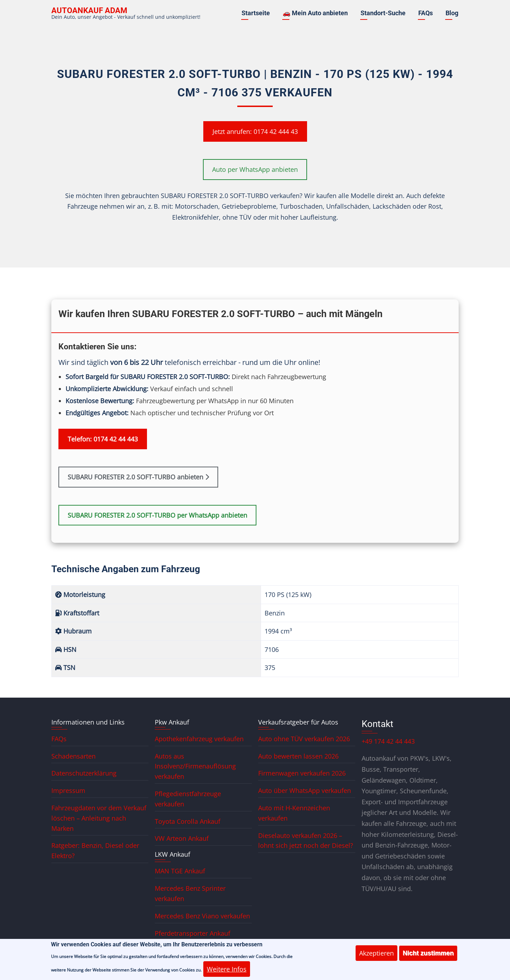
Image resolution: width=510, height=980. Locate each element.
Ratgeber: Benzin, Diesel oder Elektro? (95, 851)
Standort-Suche (383, 13)
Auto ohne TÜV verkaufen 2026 (304, 739)
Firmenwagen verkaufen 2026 (302, 773)
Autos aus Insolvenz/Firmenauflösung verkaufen (195, 766)
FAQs (426, 13)
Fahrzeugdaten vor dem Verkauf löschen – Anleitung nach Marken (99, 818)
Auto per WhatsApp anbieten (255, 169)
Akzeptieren (376, 957)
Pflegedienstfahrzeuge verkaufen (188, 799)
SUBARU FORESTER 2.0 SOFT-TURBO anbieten (138, 477)
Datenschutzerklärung (84, 773)
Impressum (68, 790)
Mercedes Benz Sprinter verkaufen (190, 893)
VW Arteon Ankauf (182, 838)
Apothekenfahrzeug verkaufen (199, 739)
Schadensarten (73, 756)
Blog (452, 13)
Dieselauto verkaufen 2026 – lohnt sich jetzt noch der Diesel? (306, 841)
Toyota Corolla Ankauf (188, 821)
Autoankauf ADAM (89, 10)
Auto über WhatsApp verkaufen (305, 790)
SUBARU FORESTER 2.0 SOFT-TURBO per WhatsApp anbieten (157, 515)
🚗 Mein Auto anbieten (315, 13)
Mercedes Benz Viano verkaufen (202, 916)
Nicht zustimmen (428, 957)
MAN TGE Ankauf (180, 871)
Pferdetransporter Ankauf (192, 933)
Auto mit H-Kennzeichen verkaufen (294, 813)
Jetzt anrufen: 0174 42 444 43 (255, 131)
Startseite (256, 13)
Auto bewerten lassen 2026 (298, 756)
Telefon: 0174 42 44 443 (103, 439)
